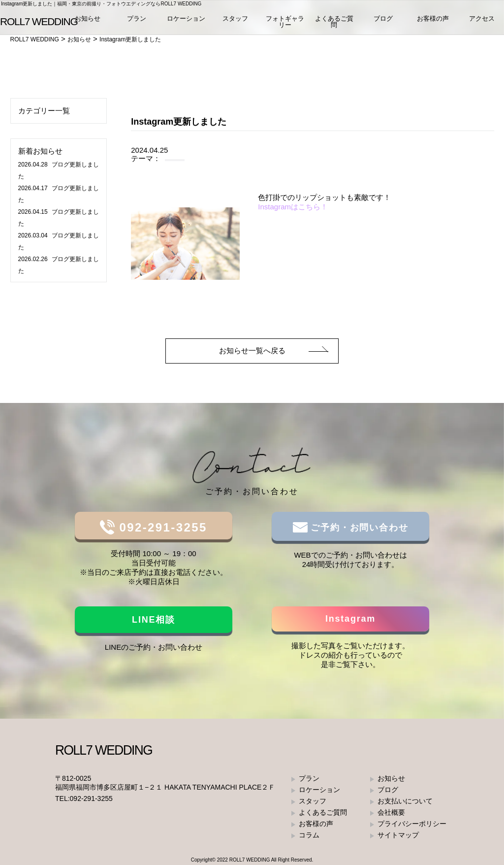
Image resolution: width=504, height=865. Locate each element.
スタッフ (235, 19)
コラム (309, 835)
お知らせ (88, 19)
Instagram (350, 619)
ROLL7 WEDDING (250, 860)
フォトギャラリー (285, 23)
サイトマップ (398, 835)
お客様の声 (433, 19)
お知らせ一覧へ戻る (252, 350)
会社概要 (391, 812)
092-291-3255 (161, 527)
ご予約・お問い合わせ (358, 528)
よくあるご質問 (334, 23)
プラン (137, 19)
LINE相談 (154, 620)
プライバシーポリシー (412, 824)
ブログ (383, 19)
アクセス (482, 19)
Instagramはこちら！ (293, 207)
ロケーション (186, 19)
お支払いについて (405, 801)
